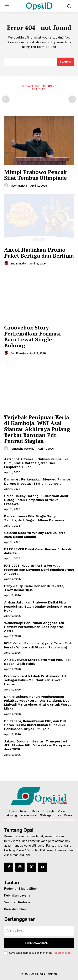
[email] (39, 931)
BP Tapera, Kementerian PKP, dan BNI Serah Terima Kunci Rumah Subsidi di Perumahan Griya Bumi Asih (35, 725)
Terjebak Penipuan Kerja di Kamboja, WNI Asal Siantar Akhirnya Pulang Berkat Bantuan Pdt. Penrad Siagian (37, 429)
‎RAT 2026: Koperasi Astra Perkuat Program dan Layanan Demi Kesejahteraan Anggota (39, 569)
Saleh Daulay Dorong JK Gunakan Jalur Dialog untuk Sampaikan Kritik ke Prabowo (36, 500)
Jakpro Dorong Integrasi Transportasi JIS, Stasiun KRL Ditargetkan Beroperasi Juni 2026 (38, 745)
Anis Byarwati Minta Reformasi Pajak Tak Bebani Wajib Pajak (38, 662)
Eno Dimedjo (18, 264)
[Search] (65, 62)
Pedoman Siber (62, 953)
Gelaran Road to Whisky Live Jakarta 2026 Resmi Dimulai (35, 535)
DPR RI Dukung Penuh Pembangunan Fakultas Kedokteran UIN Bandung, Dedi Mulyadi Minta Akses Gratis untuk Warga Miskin (38, 703)
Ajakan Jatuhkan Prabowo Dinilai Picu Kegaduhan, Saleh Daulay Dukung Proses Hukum (38, 606)
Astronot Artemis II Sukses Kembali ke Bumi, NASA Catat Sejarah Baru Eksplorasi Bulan (36, 463)
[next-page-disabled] (72, 99)
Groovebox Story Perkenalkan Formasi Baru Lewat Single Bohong (32, 336)
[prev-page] (6, 99)
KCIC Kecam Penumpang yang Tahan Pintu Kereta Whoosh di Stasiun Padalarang (39, 645)
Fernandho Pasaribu (22, 449)
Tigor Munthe (19, 186)
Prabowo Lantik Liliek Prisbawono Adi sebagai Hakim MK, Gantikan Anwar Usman (35, 680)
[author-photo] (7, 186)
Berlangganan (39, 943)
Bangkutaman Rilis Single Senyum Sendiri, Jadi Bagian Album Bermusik (34, 518)
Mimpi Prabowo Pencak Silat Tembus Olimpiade (35, 175)
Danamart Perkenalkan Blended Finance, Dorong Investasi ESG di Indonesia (38, 481)
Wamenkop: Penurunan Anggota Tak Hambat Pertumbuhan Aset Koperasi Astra (34, 627)
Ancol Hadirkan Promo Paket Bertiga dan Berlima (39, 253)
